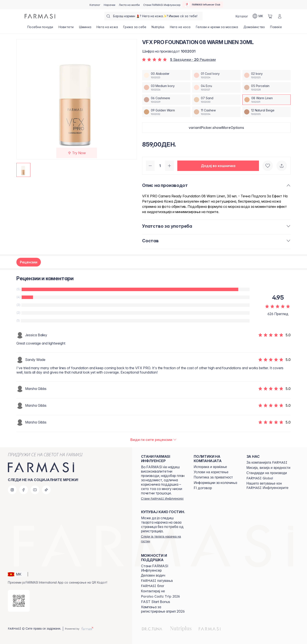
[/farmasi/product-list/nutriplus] (158, 28)
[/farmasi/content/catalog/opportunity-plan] (153, 576)
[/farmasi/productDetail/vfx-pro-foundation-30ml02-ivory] (266, 75)
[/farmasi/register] (110, 5)
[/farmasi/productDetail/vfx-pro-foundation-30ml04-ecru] (216, 87)
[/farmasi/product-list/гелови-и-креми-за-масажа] (217, 28)
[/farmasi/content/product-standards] (267, 473)
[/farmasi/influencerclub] (203, 5)
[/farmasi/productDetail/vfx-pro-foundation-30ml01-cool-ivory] (216, 75)
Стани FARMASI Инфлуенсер (155, 568)
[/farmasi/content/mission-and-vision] (268, 468)
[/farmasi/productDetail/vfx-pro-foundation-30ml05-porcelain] (266, 87)
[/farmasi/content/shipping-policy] (210, 467)
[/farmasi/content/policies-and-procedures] (213, 477)
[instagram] (12, 490)
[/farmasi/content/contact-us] (153, 591)
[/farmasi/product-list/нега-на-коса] (180, 28)
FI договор (203, 488)
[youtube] (35, 490)
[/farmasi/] (40, 16)
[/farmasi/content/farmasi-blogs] (153, 586)
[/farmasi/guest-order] (163, 539)
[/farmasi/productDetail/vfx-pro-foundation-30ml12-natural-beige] (266, 112)
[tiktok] (46, 490)
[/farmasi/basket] (270, 16)
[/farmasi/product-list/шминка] (85, 28)
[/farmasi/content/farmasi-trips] (157, 581)
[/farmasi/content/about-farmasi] (267, 463)
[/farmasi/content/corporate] (260, 478)
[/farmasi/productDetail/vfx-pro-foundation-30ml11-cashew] (216, 112)
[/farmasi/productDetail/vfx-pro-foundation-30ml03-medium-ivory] (166, 87)
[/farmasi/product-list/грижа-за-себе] (135, 28)
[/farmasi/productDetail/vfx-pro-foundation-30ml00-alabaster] (166, 75)
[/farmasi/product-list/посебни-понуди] (40, 28)
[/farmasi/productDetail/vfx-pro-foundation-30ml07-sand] (216, 100)
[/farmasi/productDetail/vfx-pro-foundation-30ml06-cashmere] (166, 100)
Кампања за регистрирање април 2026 (163, 609)
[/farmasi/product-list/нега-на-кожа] (107, 28)
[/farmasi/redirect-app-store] (19, 601)
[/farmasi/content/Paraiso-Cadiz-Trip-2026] (160, 596)
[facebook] (24, 490)
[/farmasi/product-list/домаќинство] (254, 28)
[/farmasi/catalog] (95, 5)
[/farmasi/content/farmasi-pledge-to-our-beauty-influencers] (269, 486)
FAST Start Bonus (156, 602)
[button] (216, 128)
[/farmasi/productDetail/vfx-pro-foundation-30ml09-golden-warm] (166, 112)
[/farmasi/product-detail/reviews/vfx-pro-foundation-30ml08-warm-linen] (153, 440)
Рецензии (29, 262)
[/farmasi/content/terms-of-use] (211, 472)
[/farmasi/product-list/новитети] (66, 28)
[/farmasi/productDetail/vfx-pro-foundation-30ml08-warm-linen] (266, 100)
